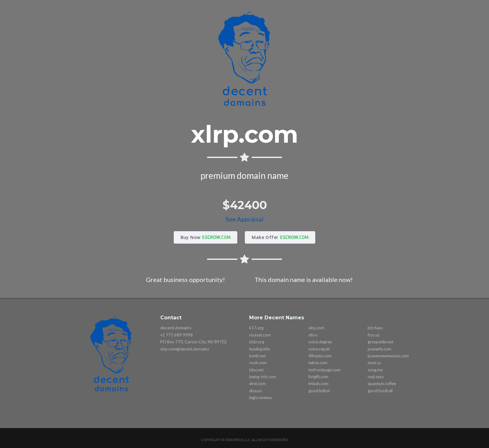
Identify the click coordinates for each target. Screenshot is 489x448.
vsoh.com (258, 363)
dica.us (255, 391)
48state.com (320, 356)
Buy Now (191, 237)
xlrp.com (316, 328)
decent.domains (176, 328)
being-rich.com (263, 377)
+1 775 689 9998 (177, 335)
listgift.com (318, 377)
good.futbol (319, 391)
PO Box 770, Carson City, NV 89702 (194, 342)
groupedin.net (380, 342)
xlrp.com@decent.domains (185, 349)
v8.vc (313, 335)
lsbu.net (256, 370)
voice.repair (319, 349)
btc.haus (375, 328)
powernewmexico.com (388, 356)
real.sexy (376, 377)
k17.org (256, 328)
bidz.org (257, 342)
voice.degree (320, 342)
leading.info (260, 349)
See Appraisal (244, 219)
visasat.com (260, 335)
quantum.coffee (382, 384)
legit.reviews (261, 398)
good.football (380, 391)
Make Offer (265, 237)
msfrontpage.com (324, 370)
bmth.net (257, 356)
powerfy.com (380, 349)
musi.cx (374, 363)
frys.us (374, 335)
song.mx (375, 370)
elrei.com (257, 384)
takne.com (318, 363)
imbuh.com (318, 384)
